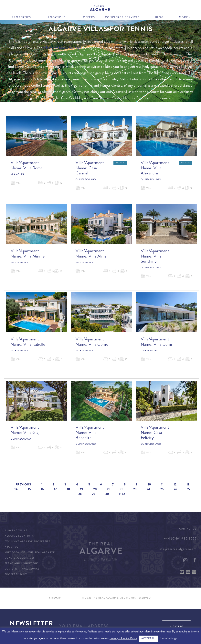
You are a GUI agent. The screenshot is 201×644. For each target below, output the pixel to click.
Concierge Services (122, 18)
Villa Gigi (31, 433)
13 (188, 485)
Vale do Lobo (19, 263)
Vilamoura (17, 175)
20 (95, 490)
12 (175, 485)
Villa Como (98, 345)
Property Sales (16, 575)
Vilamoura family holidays (62, 48)
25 (162, 490)
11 (162, 485)
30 (107, 494)
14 (16, 490)
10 (149, 485)
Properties (21, 18)
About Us (12, 547)
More (184, 18)
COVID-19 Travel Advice (22, 569)
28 (80, 494)
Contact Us (188, 529)
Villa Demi (163, 345)
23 (135, 490)
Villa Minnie (34, 257)
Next (123, 494)
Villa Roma (33, 169)
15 (29, 490)
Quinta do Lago (86, 180)
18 (68, 490)
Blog (159, 18)
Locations (57, 18)
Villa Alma (98, 257)
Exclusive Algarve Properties (27, 542)
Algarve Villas (16, 531)
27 (189, 490)
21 (108, 490)
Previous (23, 485)
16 (42, 490)
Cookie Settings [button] (168, 639)
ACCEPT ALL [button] (148, 639)
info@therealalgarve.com (177, 549)
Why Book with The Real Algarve (30, 553)
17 (55, 490)
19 (82, 490)
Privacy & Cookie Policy (123, 639)
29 (94, 494)
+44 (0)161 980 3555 (180, 539)
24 (148, 490)
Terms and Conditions (22, 564)
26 (175, 490)
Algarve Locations (19, 536)
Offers (89, 18)
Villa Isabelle (34, 345)
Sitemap (55, 598)
